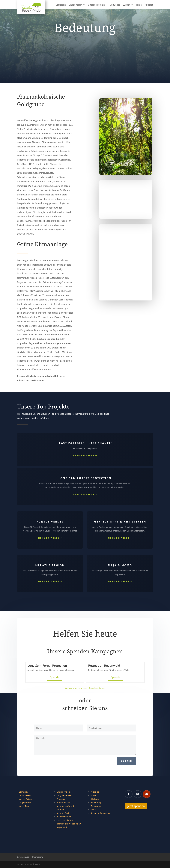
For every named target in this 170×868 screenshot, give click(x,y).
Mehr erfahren (84, 456)
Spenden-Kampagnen (101, 813)
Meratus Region (64, 813)
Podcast (149, 5)
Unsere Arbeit (25, 799)
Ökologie (95, 799)
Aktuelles (115, 5)
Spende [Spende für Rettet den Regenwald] (115, 677)
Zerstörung (96, 806)
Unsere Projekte (96, 5)
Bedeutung (96, 802)
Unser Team (24, 806)
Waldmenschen (64, 817)
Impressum (37, 857)
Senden (127, 761)
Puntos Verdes (63, 802)
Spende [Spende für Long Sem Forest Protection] (55, 677)
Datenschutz (23, 857)
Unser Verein (75, 5)
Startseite (61, 5)
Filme (139, 5)
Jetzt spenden (136, 806)
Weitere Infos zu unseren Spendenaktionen (85, 688)
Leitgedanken (25, 802)
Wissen (127, 5)
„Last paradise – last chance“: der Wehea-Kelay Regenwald (69, 824)
